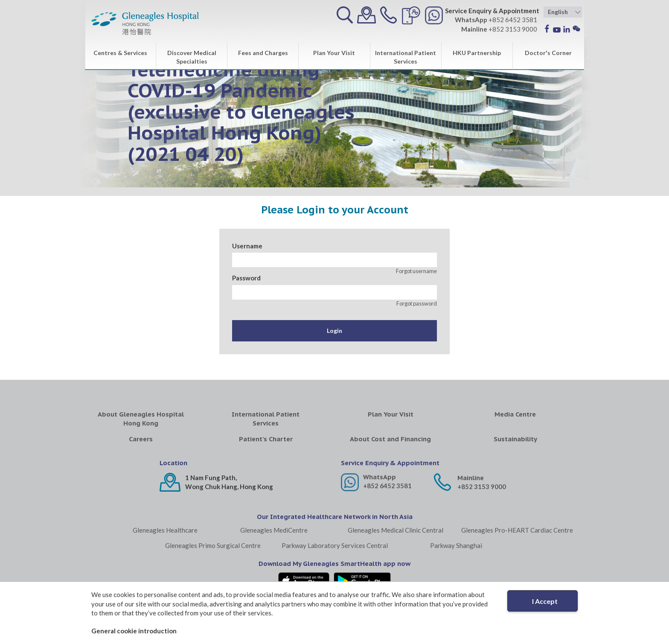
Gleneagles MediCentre (274, 530)
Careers (141, 439)
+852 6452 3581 (387, 486)
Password (246, 278)
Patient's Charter (266, 439)
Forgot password (417, 303)
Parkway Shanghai (456, 545)
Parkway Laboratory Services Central (335, 545)
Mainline (471, 478)
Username (247, 246)
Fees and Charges (263, 53)
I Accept (545, 601)
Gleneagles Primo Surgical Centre (213, 545)
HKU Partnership (477, 53)
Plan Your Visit (334, 53)
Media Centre (515, 414)
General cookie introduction (134, 631)
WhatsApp (380, 477)
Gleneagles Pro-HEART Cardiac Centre (517, 530)
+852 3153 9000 (482, 487)
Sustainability (515, 439)
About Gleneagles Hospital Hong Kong (141, 419)
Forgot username (416, 271)
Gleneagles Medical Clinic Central (396, 530)
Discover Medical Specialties (192, 57)
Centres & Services (120, 53)
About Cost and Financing (390, 439)
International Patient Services (406, 57)
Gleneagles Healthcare (165, 530)
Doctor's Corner (548, 53)
